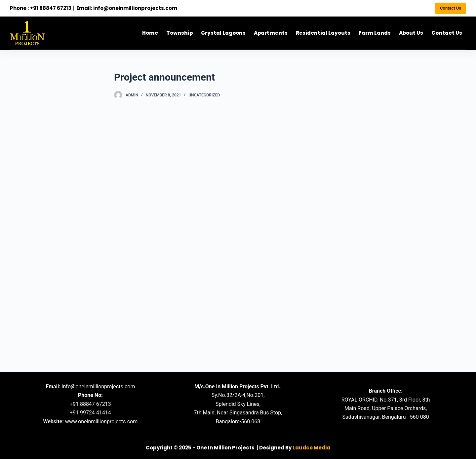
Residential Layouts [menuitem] (323, 33)
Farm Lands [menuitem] (375, 33)
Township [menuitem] (179, 33)
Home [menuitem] (150, 33)
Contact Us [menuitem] (447, 33)
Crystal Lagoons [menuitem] (223, 33)
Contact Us (451, 8)
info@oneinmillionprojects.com (135, 8)
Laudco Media (311, 448)
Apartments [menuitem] (271, 33)
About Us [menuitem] (411, 33)
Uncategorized (204, 95)
